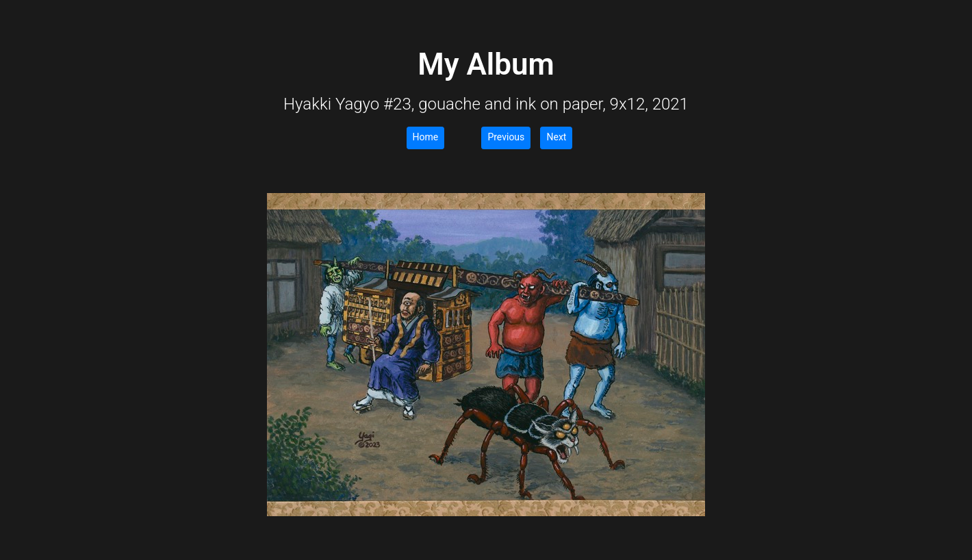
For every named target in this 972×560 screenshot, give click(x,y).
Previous (506, 137)
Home (426, 137)
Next (556, 137)
